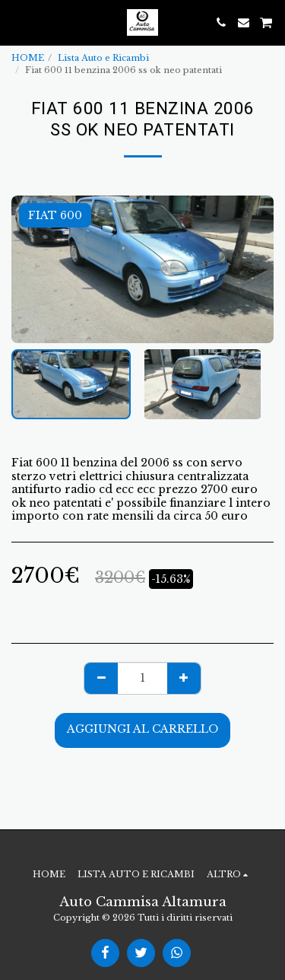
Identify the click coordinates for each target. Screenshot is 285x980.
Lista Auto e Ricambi (103, 58)
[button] (17, 22)
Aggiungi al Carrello (142, 729)
